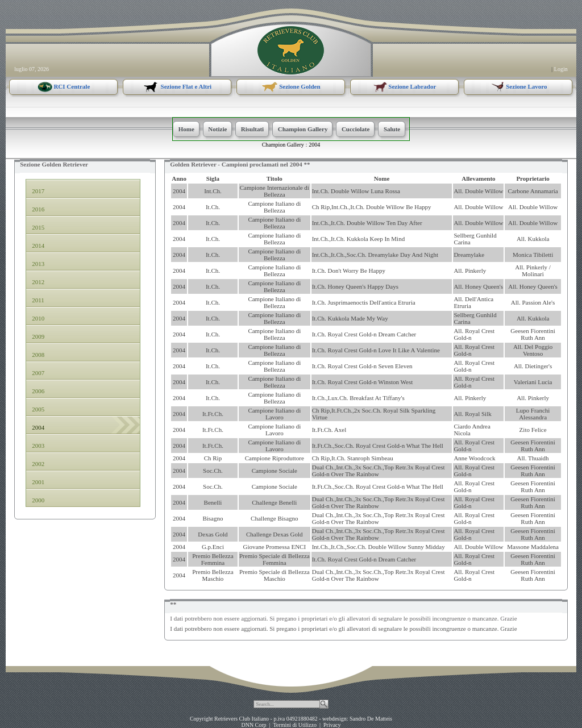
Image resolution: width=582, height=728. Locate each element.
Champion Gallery (283, 145)
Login (561, 69)
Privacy (332, 725)
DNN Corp (253, 725)
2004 (314, 145)
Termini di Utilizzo (295, 725)
